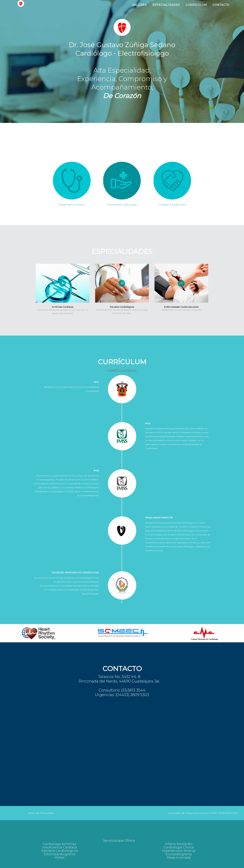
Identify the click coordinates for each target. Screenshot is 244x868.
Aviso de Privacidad (41, 813)
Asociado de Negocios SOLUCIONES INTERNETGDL (203, 813)
